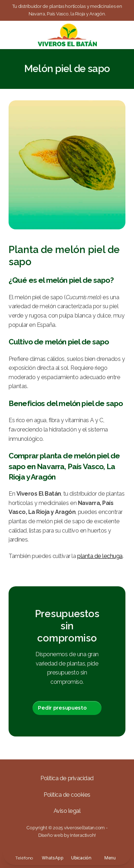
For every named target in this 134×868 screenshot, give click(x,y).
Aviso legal (67, 811)
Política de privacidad (67, 778)
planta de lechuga (100, 556)
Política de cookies (67, 795)
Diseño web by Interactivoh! (67, 835)
